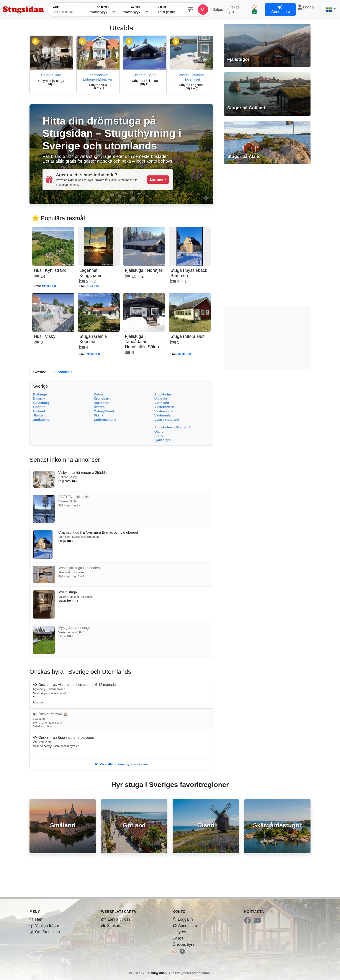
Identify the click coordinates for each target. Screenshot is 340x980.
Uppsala (161, 398)
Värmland (162, 403)
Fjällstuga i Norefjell (144, 270)
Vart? (56, 7)
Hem (36, 919)
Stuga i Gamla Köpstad (93, 339)
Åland (159, 436)
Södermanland (105, 420)
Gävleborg (41, 403)
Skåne (98, 415)
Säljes (218, 10)
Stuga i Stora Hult (187, 336)
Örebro (99, 407)
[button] (331, 10)
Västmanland (164, 415)
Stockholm (163, 394)
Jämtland (40, 415)
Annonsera (185, 926)
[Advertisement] (267, 234)
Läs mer (158, 179)
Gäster (162, 7)
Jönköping (41, 420)
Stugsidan (159, 973)
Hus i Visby (45, 336)
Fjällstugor (163, 440)
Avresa (136, 7)
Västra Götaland (167, 420)
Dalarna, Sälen (145, 75)
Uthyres (179, 932)
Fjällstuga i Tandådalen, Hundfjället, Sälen (142, 342)
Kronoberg (102, 398)
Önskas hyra (233, 9)
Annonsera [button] (280, 10)
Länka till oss (116, 919)
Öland (159, 432)
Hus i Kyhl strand (50, 270)
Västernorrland (166, 411)
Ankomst (103, 7)
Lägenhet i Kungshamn (91, 273)
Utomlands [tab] (63, 372)
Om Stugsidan (45, 932)
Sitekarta (112, 926)
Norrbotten (102, 403)
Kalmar (99, 394)
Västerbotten (164, 407)
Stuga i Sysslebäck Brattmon (189, 273)
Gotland (39, 407)
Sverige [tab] (40, 372)
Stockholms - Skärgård (172, 427)
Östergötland (104, 411)
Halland (39, 411)
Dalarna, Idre (51, 75)
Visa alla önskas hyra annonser (121, 764)
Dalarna (39, 398)
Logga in (306, 9)
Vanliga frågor (44, 926)
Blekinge (40, 394)
